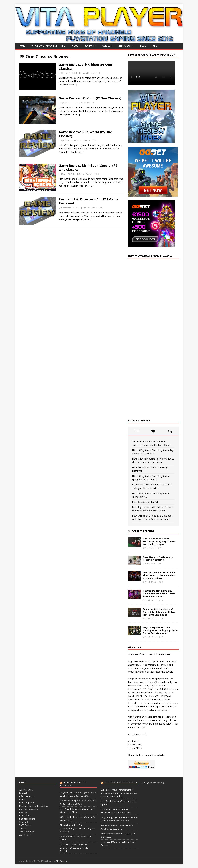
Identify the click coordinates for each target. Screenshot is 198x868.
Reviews (89, 46)
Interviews (125, 46)
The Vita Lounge (27, 832)
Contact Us (134, 741)
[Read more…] (70, 85)
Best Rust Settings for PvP (145, 502)
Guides (106, 46)
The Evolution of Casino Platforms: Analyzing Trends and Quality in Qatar (159, 541)
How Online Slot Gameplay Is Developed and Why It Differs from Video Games (159, 594)
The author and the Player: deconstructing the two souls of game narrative (78, 828)
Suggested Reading (141, 531)
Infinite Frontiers (27, 796)
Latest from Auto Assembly (120, 782)
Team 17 (23, 828)
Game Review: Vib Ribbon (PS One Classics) (85, 67)
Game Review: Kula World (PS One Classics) (85, 134)
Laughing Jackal (27, 803)
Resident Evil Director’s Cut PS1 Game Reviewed (89, 201)
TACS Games (25, 825)
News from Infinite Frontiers (73, 784)
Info (155, 46)
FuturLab (23, 793)
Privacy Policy (135, 745)
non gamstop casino (29, 809)
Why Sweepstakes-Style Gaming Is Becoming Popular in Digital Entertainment (160, 630)
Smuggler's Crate (27, 819)
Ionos (22, 799)
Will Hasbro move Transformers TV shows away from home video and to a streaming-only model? (119, 793)
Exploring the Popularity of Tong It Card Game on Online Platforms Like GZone (159, 612)
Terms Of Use (135, 748)
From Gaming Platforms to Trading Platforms (158, 558)
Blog (143, 46)
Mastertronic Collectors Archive (34, 806)
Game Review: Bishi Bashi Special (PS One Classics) (88, 168)
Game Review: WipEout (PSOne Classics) (90, 98)
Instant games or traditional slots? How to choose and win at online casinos (159, 575)
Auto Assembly (26, 790)
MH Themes (61, 861)
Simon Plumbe (88, 73)
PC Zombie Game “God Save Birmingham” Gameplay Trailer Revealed (74, 848)
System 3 (24, 822)
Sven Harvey (84, 103)
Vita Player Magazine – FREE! (48, 46)
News (75, 46)
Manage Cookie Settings (153, 783)
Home (22, 46)
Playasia (23, 812)
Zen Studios (25, 835)
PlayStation (25, 815)
